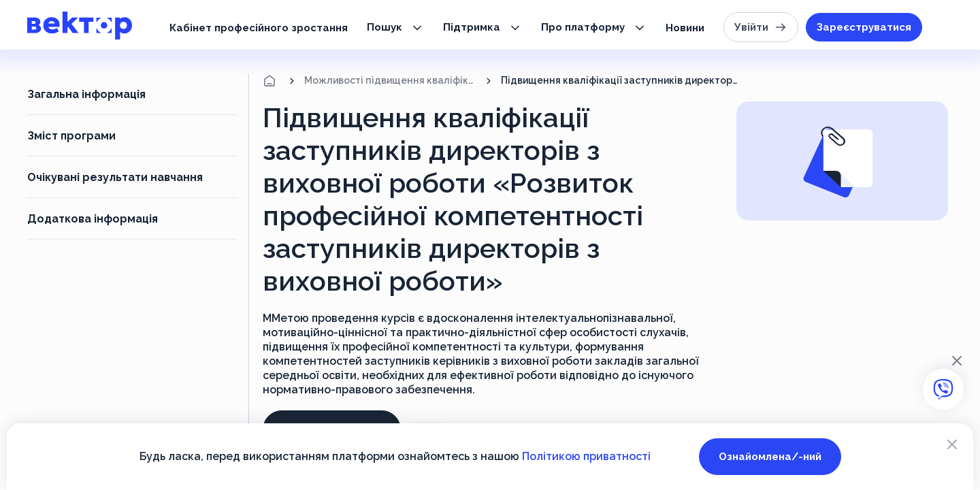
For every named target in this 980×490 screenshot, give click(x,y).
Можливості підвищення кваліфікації (390, 80)
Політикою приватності (586, 456)
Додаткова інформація (93, 219)
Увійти (761, 27)
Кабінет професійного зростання (259, 28)
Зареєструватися (864, 27)
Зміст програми (71, 136)
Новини (685, 28)
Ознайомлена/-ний (770, 457)
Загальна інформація (86, 94)
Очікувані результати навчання (115, 177)
